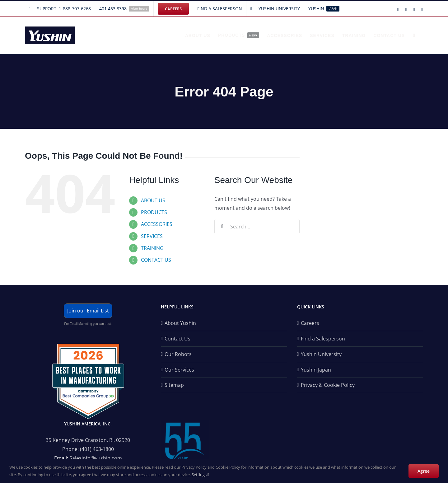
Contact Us (177, 339)
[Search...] (257, 227)
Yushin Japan (316, 370)
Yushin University (321, 354)
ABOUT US (153, 200)
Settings (200, 475)
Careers (310, 323)
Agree (424, 471)
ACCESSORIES (157, 224)
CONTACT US (156, 260)
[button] (414, 35)
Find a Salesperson (323, 339)
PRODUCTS (154, 212)
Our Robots (178, 354)
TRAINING (152, 248)
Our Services (179, 370)
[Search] (222, 227)
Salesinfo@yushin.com (96, 458)
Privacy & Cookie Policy (328, 385)
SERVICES (152, 236)
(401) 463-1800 (97, 449)
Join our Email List (88, 311)
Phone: (71, 449)
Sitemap (174, 385)
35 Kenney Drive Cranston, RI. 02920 (88, 440)
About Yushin (180, 323)
